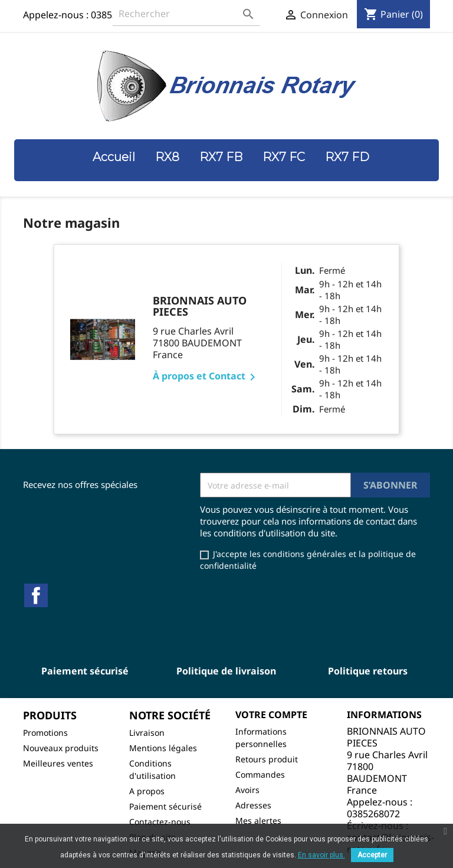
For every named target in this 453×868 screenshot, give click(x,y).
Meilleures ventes (58, 763)
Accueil (114, 157)
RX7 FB (221, 157)
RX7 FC (284, 157)
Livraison (147, 733)
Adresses (253, 805)
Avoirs (247, 790)
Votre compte (271, 715)
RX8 (167, 157)
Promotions (45, 733)
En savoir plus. (321, 855)
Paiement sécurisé (165, 806)
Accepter (372, 855)
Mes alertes (258, 820)
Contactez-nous (160, 822)
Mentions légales (163, 748)
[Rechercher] (186, 14)
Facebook (36, 595)
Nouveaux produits (61, 748)
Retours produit (267, 759)
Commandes (260, 774)
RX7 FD (347, 157)
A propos (147, 791)
